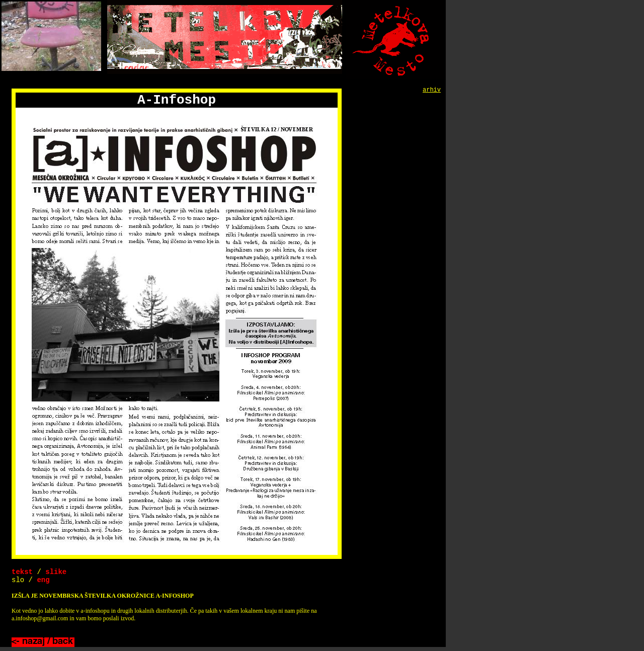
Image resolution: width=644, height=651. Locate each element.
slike (56, 572)
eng (43, 580)
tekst (22, 572)
